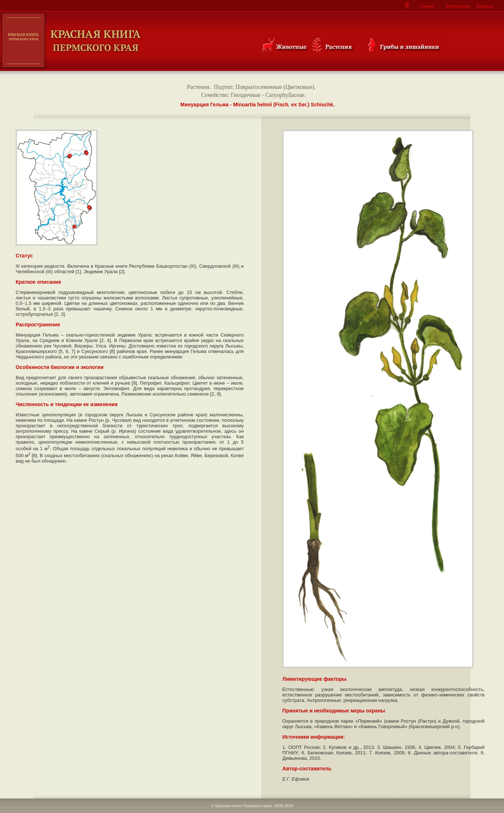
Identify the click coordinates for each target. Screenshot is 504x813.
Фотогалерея (458, 6)
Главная (427, 6)
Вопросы (485, 6)
